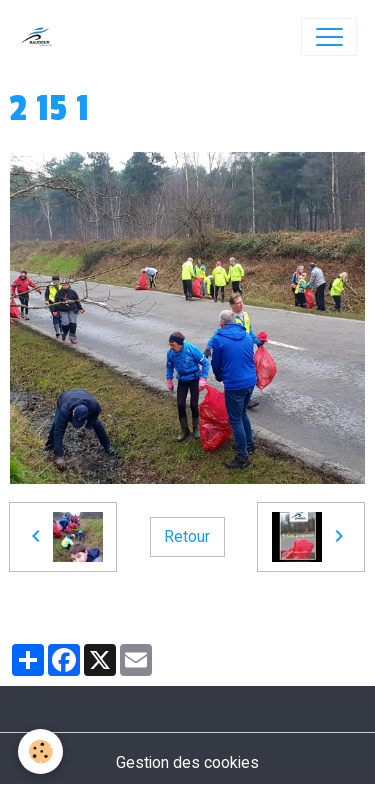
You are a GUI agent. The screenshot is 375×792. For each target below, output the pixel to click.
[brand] (41, 37)
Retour (187, 536)
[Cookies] (40, 751)
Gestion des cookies (187, 762)
